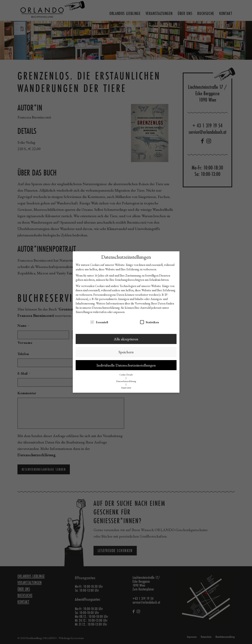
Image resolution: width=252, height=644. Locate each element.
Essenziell (99, 322)
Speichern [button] (126, 352)
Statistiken (149, 322)
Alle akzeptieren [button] (126, 339)
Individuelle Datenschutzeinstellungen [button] (126, 365)
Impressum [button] (126, 388)
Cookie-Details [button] (126, 375)
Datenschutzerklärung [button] (126, 381)
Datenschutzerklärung (106, 308)
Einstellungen (84, 312)
